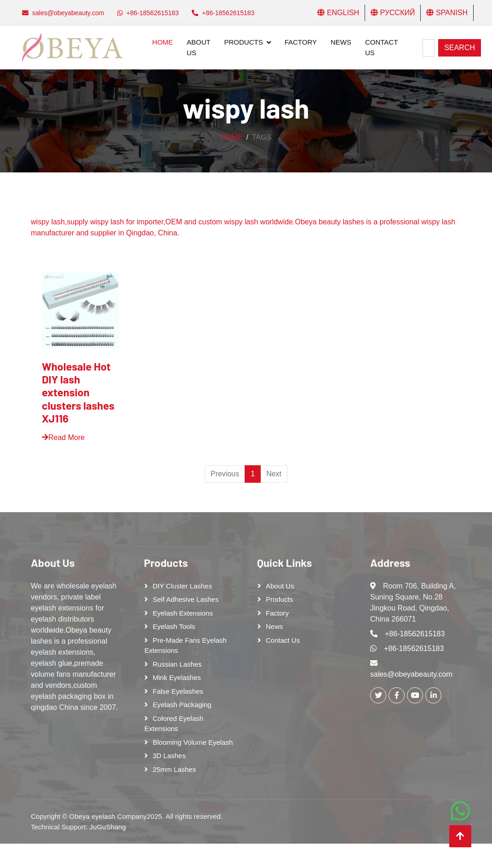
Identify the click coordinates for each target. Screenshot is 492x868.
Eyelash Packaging (182, 705)
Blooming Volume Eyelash (193, 742)
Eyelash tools (174, 626)
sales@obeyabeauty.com (411, 674)
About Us (198, 47)
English (338, 13)
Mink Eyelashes (177, 677)
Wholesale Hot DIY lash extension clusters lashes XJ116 (78, 392)
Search (460, 48)
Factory (301, 42)
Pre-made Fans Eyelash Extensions (186, 645)
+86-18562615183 (415, 634)
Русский (393, 13)
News (341, 42)
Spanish (447, 13)
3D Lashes (169, 756)
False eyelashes (178, 691)
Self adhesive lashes (186, 599)
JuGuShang (108, 827)
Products (244, 42)
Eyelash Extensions (183, 613)
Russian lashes (177, 664)
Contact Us (381, 47)
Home (163, 42)
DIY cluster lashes (182, 586)
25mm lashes (174, 769)
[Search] (429, 48)
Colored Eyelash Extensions (174, 724)
